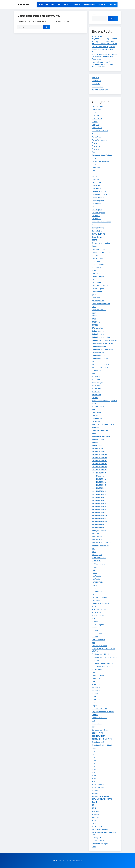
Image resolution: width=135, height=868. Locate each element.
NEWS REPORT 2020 (99, 558)
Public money (97, 669)
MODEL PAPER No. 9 (99, 500)
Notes (94, 570)
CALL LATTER (96, 182)
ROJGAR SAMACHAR (99, 709)
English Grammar (99, 258)
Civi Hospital (97, 204)
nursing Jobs (97, 591)
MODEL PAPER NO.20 (99, 515)
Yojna (94, 847)
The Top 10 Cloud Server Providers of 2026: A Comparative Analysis (105, 43)
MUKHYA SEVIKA (98, 540)
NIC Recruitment (98, 564)
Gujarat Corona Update (101, 337)
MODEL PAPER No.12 (99, 503)
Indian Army (97, 389)
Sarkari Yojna (97, 724)
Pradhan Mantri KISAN (100, 654)
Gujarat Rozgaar (98, 355)
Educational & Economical (102, 252)
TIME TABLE (96, 817)
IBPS (94, 374)
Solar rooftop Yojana (100, 730)
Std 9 (94, 775)
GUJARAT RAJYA (98, 352)
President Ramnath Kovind (102, 663)
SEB (93, 727)
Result (68, 4)
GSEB (94, 319)
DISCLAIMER (96, 84)
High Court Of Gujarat (100, 364)
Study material (89, 4)
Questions (96, 678)
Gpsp (94, 313)
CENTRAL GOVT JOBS (100, 192)
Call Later (96, 179)
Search (95, 15)
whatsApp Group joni (100, 844)
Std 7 (94, 769)
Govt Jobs (96, 298)
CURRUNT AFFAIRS (98, 234)
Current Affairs (98, 231)
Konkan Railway (98, 406)
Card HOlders (97, 189)
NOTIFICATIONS (98, 582)
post (94, 643)
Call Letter (102, 4)
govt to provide (98, 301)
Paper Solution (98, 612)
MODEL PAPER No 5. (99, 491)
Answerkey (96, 149)
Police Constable (99, 640)
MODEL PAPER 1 (97, 449)
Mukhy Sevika (97, 537)
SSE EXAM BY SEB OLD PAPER (102, 739)
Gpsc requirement (99, 310)
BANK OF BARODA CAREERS (102, 161)
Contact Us (96, 81)
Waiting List (96, 838)
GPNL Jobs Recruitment (101, 304)
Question (96, 672)
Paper (94, 606)
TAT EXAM (96, 794)
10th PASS (96, 116)
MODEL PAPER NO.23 (99, 521)
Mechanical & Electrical (101, 437)
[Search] (46, 27)
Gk (93, 280)
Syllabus (95, 791)
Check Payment (98, 201)
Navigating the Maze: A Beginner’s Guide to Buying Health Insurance (102, 64)
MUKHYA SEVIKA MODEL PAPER (103, 543)
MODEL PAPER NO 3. (99, 485)
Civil (94, 207)
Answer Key (96, 146)
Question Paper (98, 675)
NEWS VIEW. (96, 561)
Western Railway (98, 841)
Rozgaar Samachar (100, 718)
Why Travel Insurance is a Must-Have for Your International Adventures (104, 57)
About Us (95, 78)
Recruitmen (97, 688)
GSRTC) (95, 325)
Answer (95, 143)
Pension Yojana (98, 625)
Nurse (94, 588)
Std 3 (94, 757)
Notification (97, 579)
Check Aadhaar (98, 198)
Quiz (94, 681)
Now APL (95, 585)
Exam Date (96, 261)
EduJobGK (24, 4)
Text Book (96, 811)
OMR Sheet (96, 600)
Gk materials (97, 283)
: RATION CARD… (98, 107)
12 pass (95, 122)
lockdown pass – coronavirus (103, 424)
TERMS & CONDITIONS (100, 90)
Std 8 (94, 772)
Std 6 (94, 766)
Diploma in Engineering (101, 243)
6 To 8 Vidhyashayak (100, 131)
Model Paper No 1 (99, 476)
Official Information (100, 597)
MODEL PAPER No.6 (99, 528)
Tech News (96, 802)
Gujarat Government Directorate (105, 340)
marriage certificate (100, 430)
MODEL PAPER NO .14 (99, 458)
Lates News (96, 412)
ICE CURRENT (97, 380)
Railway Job (97, 684)
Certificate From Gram (101, 195)
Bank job (95, 158)
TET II (94, 808)
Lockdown (96, 421)
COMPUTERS (97, 219)
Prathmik (95, 660)
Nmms (95, 567)
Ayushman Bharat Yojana (102, 155)
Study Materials (98, 788)
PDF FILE (95, 622)
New (94, 549)
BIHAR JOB (96, 167)
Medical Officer (98, 440)
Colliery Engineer (98, 213)
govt (94, 295)
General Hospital (98, 276)
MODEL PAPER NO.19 (99, 512)
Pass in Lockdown (99, 616)
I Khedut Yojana (98, 371)
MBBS (94, 434)
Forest (94, 270)
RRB (93, 721)
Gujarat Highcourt (99, 346)
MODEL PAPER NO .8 (99, 473)
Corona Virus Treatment (101, 222)
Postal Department (99, 646)
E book (94, 246)
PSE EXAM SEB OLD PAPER (101, 666)
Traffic (95, 820)
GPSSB (94, 316)
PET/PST (95, 631)
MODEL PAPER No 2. (99, 479)
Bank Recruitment (99, 164)
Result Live (96, 700)
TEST (94, 805)
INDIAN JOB (96, 392)
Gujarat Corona (98, 334)
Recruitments (97, 694)
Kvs (93, 409)
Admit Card (97, 137)
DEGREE (95, 240)
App (94, 152)
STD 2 (94, 754)
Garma (95, 273)
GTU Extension (97, 328)
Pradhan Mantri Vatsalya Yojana (105, 657)
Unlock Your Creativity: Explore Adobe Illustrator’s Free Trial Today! (103, 49)
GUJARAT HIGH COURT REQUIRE (103, 343)
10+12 (94, 113)
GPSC (94, 307)
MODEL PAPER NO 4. (99, 488)
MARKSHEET (96, 427)
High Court (96, 361)
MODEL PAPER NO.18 (99, 509)
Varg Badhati (97, 826)
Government (43, 4)
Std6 (94, 779)
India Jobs (96, 386)
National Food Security (101, 546)
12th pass (112, 4)
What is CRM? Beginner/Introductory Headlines (105, 37)
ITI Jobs (95, 398)
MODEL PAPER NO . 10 (100, 452)
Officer (95, 594)
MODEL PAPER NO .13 (99, 455)
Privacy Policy (97, 87)
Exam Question (98, 264)
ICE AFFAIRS (96, 377)
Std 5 (94, 763)
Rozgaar (95, 715)
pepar (94, 628)
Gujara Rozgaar (98, 331)
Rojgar (95, 706)
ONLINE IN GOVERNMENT (101, 603)
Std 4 (94, 760)
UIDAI (94, 823)
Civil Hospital (97, 210)
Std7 (94, 782)
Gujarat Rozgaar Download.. (103, 358)
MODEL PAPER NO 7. (99, 494)
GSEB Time (96, 322)
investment (96, 395)
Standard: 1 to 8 (98, 742)
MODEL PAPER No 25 (99, 482)
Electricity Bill (97, 255)
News (78, 4)
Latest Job (96, 415)
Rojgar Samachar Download (103, 712)
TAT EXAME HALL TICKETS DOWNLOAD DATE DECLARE (102, 798)
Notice (95, 573)
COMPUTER (96, 216)
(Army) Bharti (97, 110)
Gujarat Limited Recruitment (103, 349)
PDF (93, 619)
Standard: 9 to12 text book (102, 745)
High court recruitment (101, 367)
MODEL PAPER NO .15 (99, 461)
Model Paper (97, 446)
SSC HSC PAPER (98, 733)
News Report (97, 555)
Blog (94, 170)
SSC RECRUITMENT (99, 736)
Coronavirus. (97, 225)
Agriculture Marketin (100, 140)
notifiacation (97, 576)
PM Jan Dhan (97, 634)
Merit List (95, 443)
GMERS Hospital (98, 289)
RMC (94, 703)
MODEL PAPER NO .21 (99, 467)
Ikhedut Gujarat (98, 383)
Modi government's (99, 531)
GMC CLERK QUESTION (100, 286)
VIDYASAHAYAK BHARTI (100, 829)
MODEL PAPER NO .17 (99, 464)
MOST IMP (96, 534)
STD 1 (94, 748)
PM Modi (95, 637)
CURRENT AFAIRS (98, 228)
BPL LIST (95, 176)
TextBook (95, 814)
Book (94, 173)
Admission (96, 134)
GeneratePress (77, 861)
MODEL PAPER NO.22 (99, 518)
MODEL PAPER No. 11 (99, 497)
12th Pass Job (97, 128)
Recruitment (56, 4)
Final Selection (98, 267)
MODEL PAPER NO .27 (100, 470)
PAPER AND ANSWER (99, 609)
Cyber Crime (97, 237)
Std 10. (94, 751)
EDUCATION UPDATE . (100, 249)
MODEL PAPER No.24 (99, 525)
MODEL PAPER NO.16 (99, 506)
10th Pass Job (97, 119)
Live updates (97, 418)
